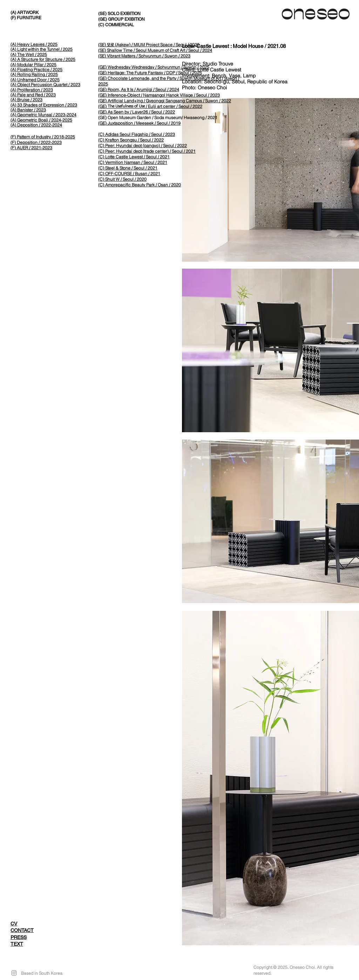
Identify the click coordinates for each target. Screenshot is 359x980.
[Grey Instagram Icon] (14, 973)
